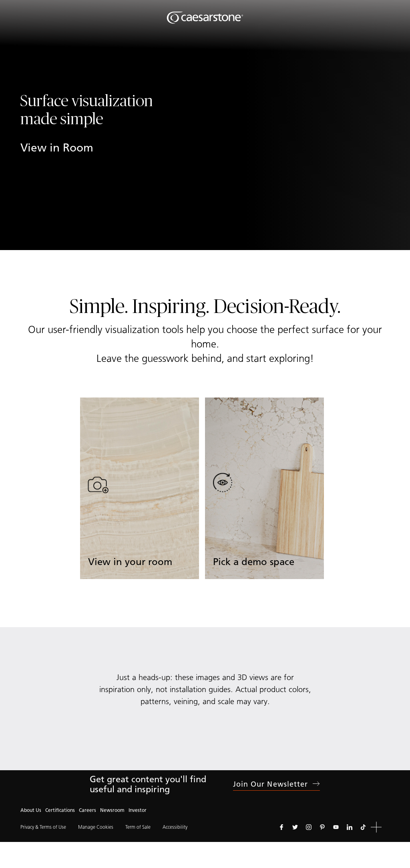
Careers (87, 810)
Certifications (60, 810)
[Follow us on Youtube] (336, 827)
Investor (138, 810)
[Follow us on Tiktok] (363, 827)
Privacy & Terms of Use (43, 827)
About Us (31, 810)
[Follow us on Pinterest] (322, 827)
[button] (376, 827)
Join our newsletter (277, 784)
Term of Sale (138, 827)
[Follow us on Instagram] (309, 827)
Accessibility (175, 827)
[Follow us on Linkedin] (350, 827)
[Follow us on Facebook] (281, 827)
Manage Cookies (96, 827)
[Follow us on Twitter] (295, 827)
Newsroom (112, 810)
